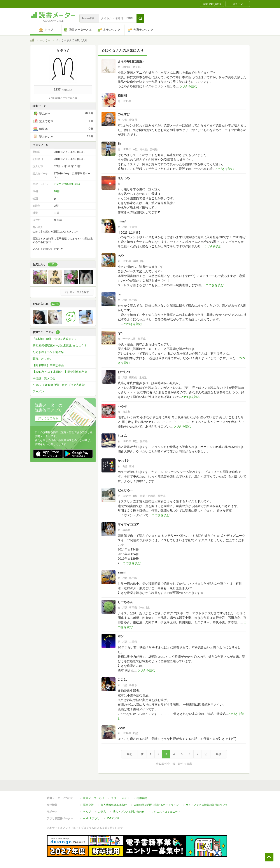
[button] (140, 18)
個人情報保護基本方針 (114, 805)
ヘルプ (87, 812)
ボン (121, 636)
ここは (122, 680)
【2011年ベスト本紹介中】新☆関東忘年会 (60, 372)
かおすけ (124, 461)
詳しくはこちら (48, 418)
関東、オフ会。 (43, 359)
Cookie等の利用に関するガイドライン (156, 805)
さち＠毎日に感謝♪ (131, 61)
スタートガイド (120, 798)
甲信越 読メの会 (44, 378)
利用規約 (142, 798)
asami (122, 572)
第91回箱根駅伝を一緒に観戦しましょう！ (60, 345)
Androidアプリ (92, 818)
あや (121, 256)
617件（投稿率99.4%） (68, 184)
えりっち (124, 178)
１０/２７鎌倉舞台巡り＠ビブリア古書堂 (59, 385)
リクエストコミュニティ (166, 812)
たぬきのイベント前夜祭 (48, 352)
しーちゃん (125, 602)
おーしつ (124, 372)
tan (120, 294)
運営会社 (88, 805)
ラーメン (38, 391)
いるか (122, 406)
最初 (129, 754)
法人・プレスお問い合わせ (129, 812)
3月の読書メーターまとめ (63, 98)
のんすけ (124, 114)
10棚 (57, 191)
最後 (219, 754)
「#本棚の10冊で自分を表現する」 (55, 339)
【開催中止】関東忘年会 (48, 365)
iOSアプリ (113, 818)
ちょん (122, 436)
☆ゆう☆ (45, 40)
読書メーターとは (94, 798)
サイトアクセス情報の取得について (207, 805)
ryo (120, 333)
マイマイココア (128, 524)
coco (121, 728)
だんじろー (125, 490)
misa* (122, 221)
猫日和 (122, 96)
